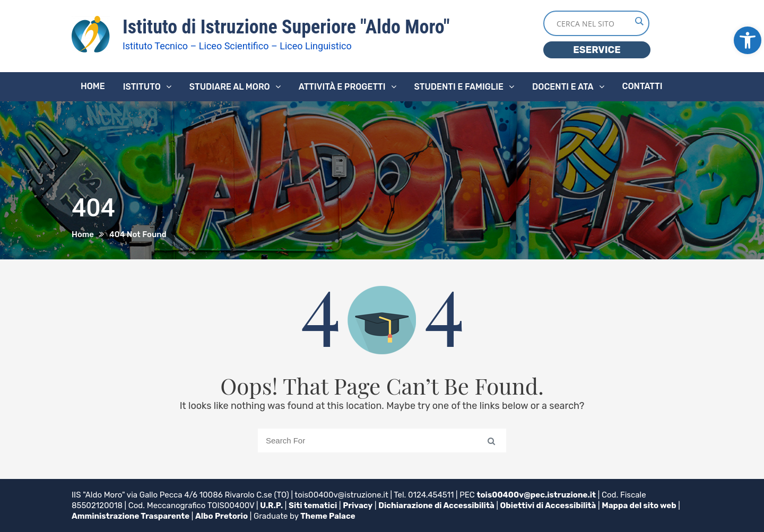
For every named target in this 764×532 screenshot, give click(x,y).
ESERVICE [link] (597, 50)
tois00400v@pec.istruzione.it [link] (536, 495)
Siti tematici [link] (313, 505)
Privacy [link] (358, 505)
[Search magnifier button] (639, 21)
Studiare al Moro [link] (230, 87)
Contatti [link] (643, 86)
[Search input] (594, 23)
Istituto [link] (142, 87)
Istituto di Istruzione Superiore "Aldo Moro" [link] (286, 27)
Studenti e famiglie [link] (459, 87)
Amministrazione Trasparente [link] (131, 516)
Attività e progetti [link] (342, 87)
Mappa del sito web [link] (639, 505)
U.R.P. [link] (271, 505)
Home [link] (93, 86)
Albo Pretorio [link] (222, 516)
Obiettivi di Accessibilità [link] (548, 505)
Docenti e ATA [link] (563, 87)
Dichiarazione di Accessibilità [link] (436, 505)
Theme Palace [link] (328, 516)
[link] (748, 40)
